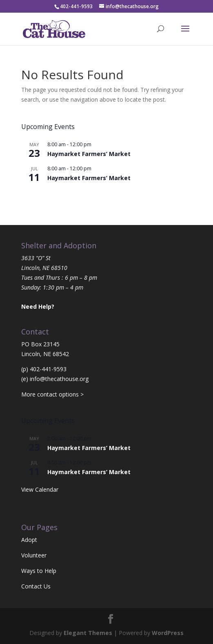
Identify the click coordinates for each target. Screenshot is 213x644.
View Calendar (40, 195)
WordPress (168, 633)
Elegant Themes (88, 633)
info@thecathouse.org (59, 379)
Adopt (29, 540)
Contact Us (36, 586)
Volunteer (34, 555)
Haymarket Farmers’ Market (89, 154)
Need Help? (38, 306)
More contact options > (52, 394)
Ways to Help (39, 571)
